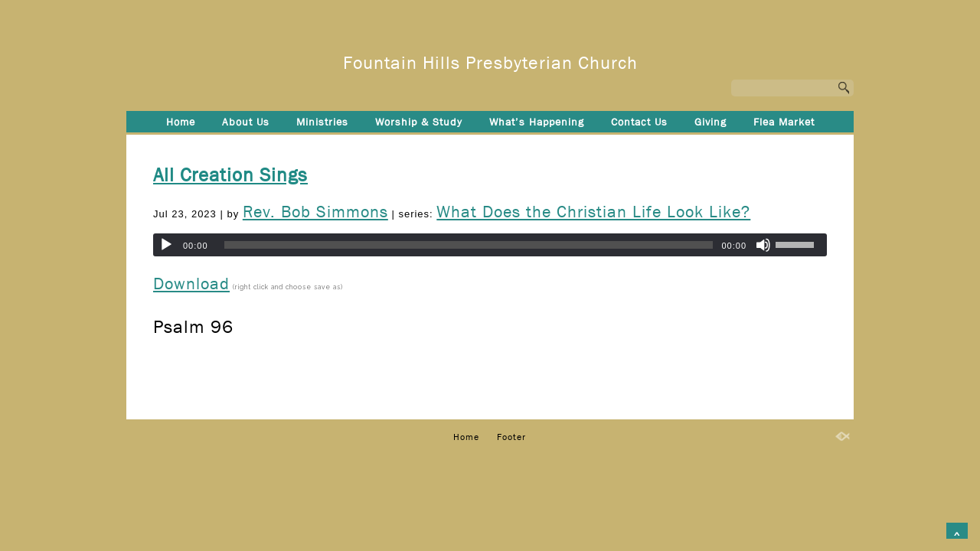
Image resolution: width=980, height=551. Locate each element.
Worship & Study (419, 122)
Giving (710, 122)
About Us (246, 122)
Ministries (322, 122)
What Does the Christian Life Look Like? (593, 212)
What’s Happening (537, 122)
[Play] (166, 245)
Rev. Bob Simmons (315, 212)
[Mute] (763, 245)
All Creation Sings (230, 175)
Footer (490, 147)
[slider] (469, 245)
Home (181, 122)
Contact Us (639, 122)
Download (191, 284)
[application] (490, 245)
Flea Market (784, 122)
